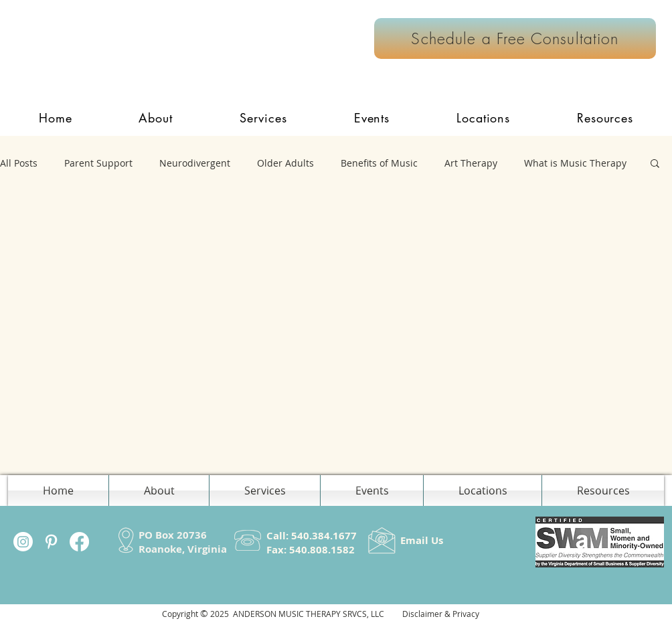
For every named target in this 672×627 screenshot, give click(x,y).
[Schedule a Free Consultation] (515, 38)
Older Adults (285, 163)
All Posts (19, 163)
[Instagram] (23, 542)
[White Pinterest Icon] (51, 542)
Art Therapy (471, 163)
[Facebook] (79, 542)
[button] (263, 118)
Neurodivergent (195, 163)
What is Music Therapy (575, 163)
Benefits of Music (379, 163)
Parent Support (98, 163)
